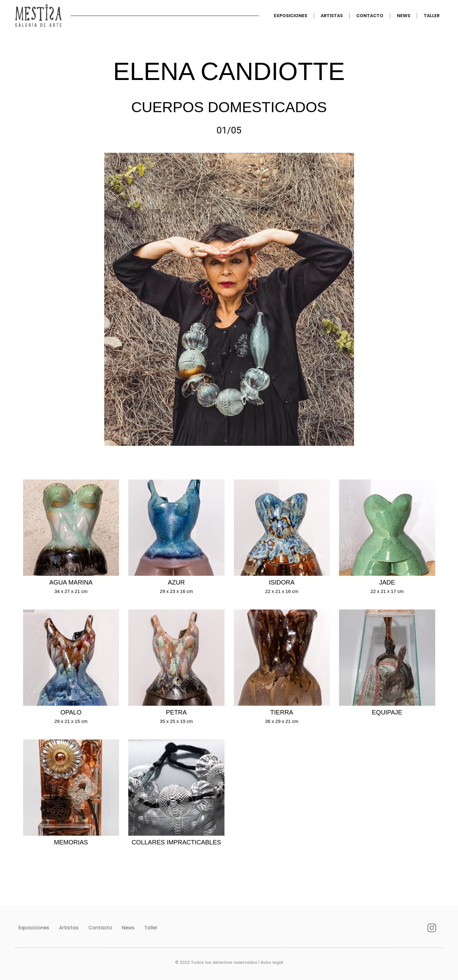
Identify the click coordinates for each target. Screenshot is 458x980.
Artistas (332, 16)
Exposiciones (291, 16)
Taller (432, 16)
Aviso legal (272, 962)
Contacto (370, 16)
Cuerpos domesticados (229, 107)
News (404, 16)
